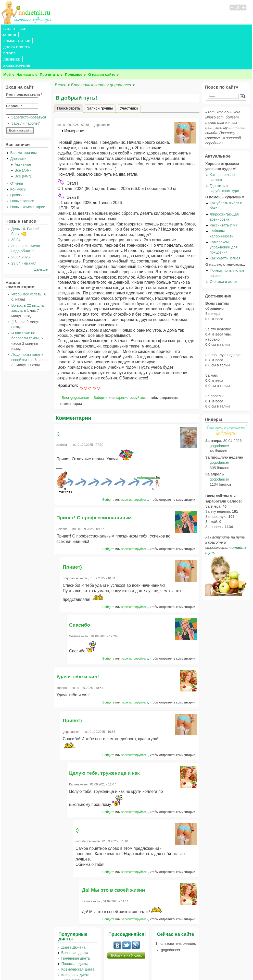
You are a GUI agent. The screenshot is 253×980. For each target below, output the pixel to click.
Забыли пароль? (26, 87)
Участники (129, 71)
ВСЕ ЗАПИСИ (30, 29)
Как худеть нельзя (225, 221)
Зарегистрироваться (29, 80)
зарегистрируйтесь (131, 361)
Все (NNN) (23, 139)
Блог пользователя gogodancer (101, 48)
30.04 (16, 203)
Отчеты (17, 147)
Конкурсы (18, 152)
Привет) (72, 530)
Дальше (41, 233)
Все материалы (23, 116)
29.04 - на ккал (24, 226)
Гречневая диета (75, 922)
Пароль (14, 69)
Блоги (61, 48)
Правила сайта (102, 966)
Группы (16, 158)
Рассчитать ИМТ (224, 188)
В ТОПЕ (114, 29)
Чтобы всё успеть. (27, 257)
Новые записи (22, 164)
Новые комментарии (28, 170)
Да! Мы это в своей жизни (113, 853)
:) (58, 397)
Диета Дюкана (73, 911)
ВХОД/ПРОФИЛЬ (160, 29)
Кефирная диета (75, 938)
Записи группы (100, 71)
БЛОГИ (9, 29)
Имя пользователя (24, 58)
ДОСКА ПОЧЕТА (90, 29)
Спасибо (80, 588)
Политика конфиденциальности (138, 966)
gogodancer (219, 409)
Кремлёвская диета (78, 933)
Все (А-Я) (23, 134)
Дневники (18, 122)
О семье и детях (224, 245)
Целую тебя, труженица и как (104, 736)
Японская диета (75, 927)
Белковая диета (75, 916)
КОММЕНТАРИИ (59, 29)
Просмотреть (70, 71)
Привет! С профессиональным (94, 481)
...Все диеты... (73, 943)
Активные (23, 128)
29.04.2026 (21, 220)
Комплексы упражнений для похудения (224, 210)
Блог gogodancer (75, 361)
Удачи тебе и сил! (78, 640)
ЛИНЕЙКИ (134, 29)
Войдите (101, 361)
